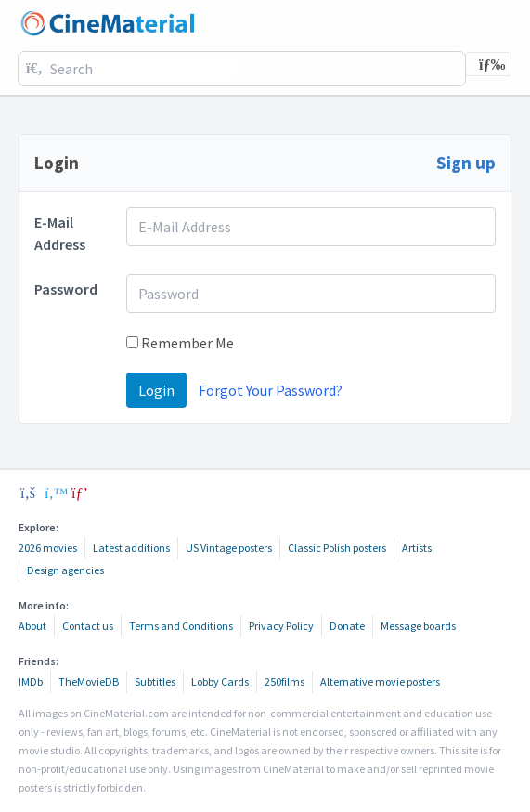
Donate (347, 626)
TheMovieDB (89, 681)
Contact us (88, 626)
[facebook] (28, 492)
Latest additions (131, 548)
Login (156, 390)
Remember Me (180, 343)
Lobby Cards (220, 681)
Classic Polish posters (337, 548)
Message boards (418, 626)
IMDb (31, 681)
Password (66, 289)
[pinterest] (80, 492)
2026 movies (48, 548)
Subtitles (155, 681)
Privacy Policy (281, 626)
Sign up (466, 163)
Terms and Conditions (181, 626)
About (32, 626)
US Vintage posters (229, 548)
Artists (417, 548)
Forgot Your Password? (271, 390)
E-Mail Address (60, 233)
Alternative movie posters (380, 681)
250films (284, 681)
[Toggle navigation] (488, 64)
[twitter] (54, 492)
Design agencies (65, 570)
